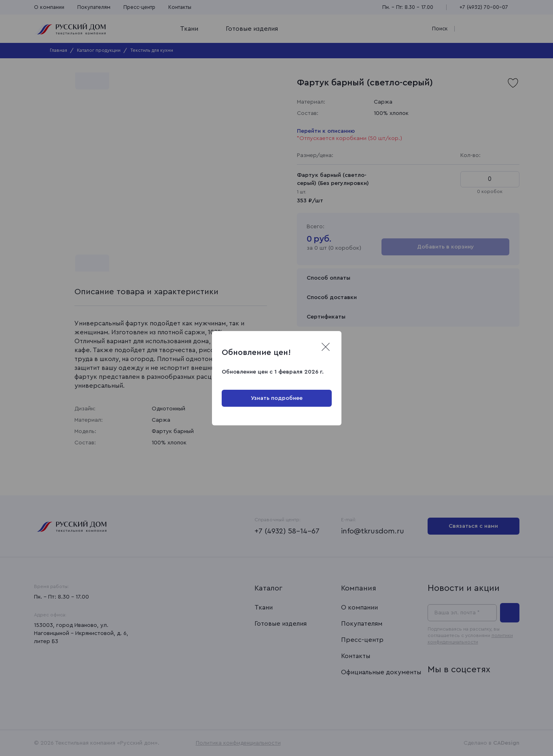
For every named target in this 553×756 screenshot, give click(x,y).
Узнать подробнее (277, 398)
